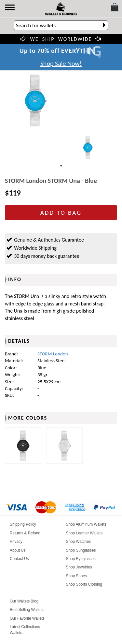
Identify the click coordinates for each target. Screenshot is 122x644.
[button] (10, 8)
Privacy (16, 542)
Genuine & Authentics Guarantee (49, 240)
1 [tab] (61, 166)
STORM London (53, 354)
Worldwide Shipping (35, 248)
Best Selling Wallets (27, 610)
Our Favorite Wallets (27, 618)
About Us (18, 550)
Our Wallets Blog (24, 601)
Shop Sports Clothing (84, 584)
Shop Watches (78, 542)
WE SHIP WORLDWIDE (61, 39)
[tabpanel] (88, 148)
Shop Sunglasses (81, 550)
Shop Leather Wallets (84, 533)
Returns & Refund (25, 533)
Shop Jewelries (79, 567)
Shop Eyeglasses (81, 559)
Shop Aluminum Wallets (86, 524)
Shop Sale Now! (61, 64)
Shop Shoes (76, 576)
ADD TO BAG (61, 213)
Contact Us (19, 559)
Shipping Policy (23, 524)
